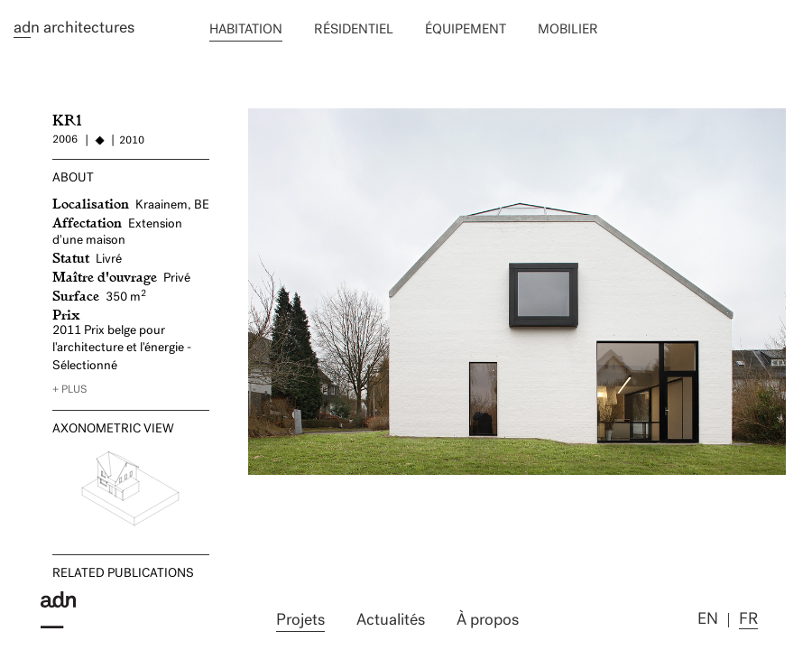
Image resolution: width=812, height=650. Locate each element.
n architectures (74, 29)
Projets (300, 621)
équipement (466, 30)
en (708, 620)
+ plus (69, 390)
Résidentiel (354, 30)
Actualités (391, 621)
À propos (488, 621)
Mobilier (568, 30)
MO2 (263, 116)
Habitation (246, 30)
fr (748, 620)
